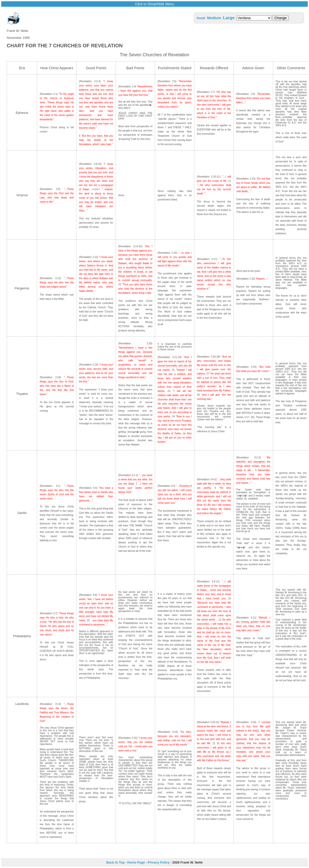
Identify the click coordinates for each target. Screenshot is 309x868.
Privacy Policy (158, 862)
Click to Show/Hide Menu (154, 4)
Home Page (136, 862)
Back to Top (115, 862)
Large (229, 18)
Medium (214, 18)
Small (201, 18)
